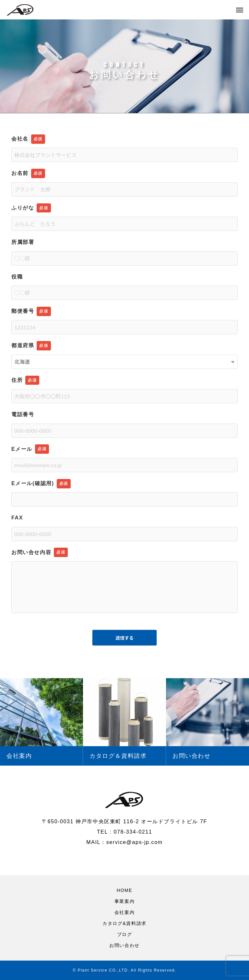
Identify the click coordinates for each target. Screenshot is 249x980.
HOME (124, 890)
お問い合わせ (124, 945)
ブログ (125, 934)
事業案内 (124, 901)
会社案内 (124, 912)
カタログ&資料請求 (124, 923)
